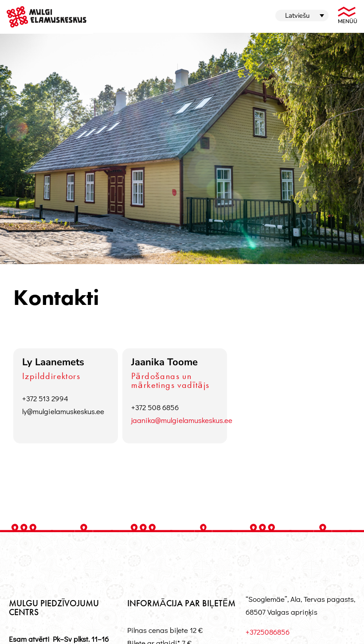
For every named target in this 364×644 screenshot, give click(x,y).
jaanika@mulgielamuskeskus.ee (182, 420)
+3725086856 (268, 632)
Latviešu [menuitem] (297, 16)
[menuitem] (302, 16)
